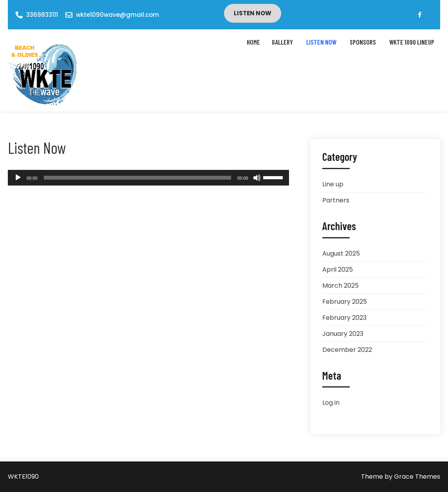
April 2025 (338, 269)
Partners (336, 200)
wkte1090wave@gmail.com (117, 15)
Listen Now (253, 13)
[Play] (18, 178)
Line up (333, 184)
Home (253, 42)
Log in (331, 403)
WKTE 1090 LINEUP (412, 42)
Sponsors (363, 42)
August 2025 (341, 253)
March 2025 (341, 286)
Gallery (282, 42)
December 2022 (347, 350)
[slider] (138, 178)
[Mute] (257, 178)
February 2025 (345, 302)
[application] (148, 178)
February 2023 (344, 318)
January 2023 (343, 334)
